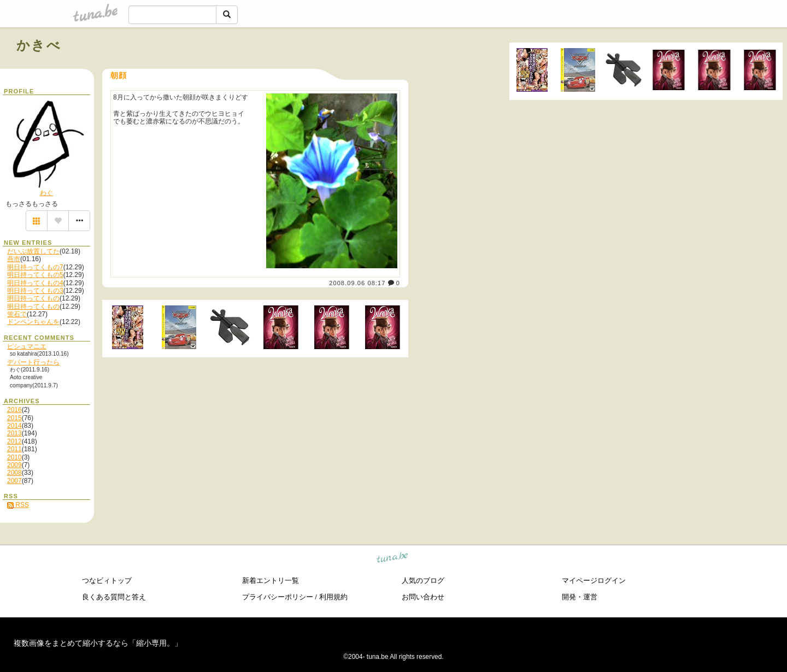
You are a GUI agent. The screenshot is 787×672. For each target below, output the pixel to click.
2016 (14, 410)
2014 (14, 426)
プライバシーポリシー (278, 597)
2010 (14, 457)
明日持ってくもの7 (35, 267)
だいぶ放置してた (33, 251)
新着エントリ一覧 (271, 580)
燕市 (14, 259)
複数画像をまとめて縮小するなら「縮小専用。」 (98, 643)
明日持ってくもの (33, 298)
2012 (14, 441)
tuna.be (393, 559)
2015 (14, 418)
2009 (14, 465)
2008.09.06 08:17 (357, 283)
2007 (14, 481)
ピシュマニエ (27, 346)
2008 (14, 473)
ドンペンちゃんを (33, 322)
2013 (14, 433)
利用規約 (333, 597)
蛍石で (17, 314)
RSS (18, 505)
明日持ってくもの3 (35, 291)
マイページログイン (594, 580)
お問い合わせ (423, 597)
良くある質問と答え (114, 597)
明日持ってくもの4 (35, 283)
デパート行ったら (33, 362)
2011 (14, 449)
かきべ (39, 45)
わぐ (46, 193)
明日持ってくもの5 (35, 275)
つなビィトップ (107, 580)
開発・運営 (580, 597)
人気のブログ (423, 580)
